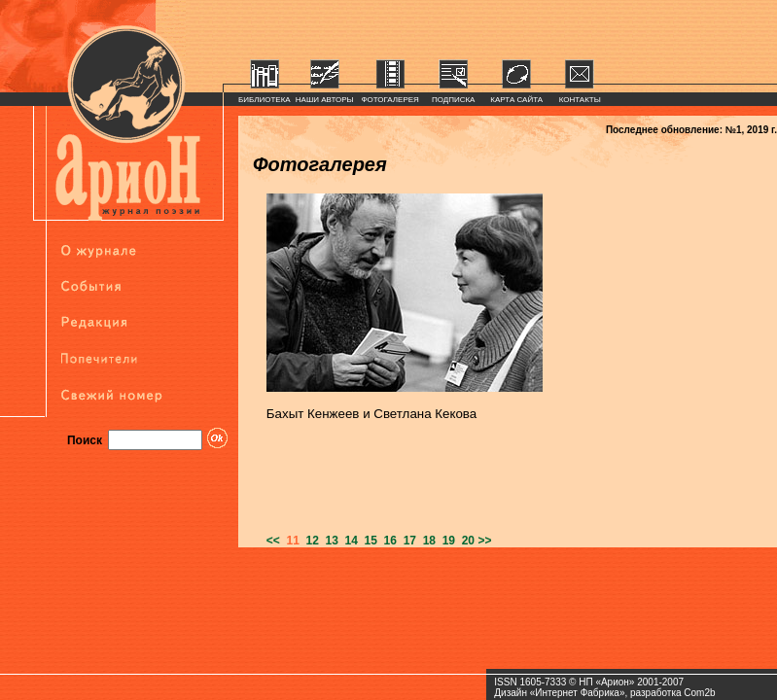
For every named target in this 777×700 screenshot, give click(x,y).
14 (348, 541)
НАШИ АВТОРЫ (325, 100)
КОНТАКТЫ (580, 100)
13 (329, 541)
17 (406, 541)
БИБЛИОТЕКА (265, 100)
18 (426, 541)
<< (273, 541)
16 (387, 541)
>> (484, 541)
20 (465, 541)
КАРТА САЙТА (516, 100)
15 (368, 541)
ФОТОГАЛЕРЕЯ (390, 100)
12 (309, 541)
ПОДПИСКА (454, 100)
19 (445, 541)
